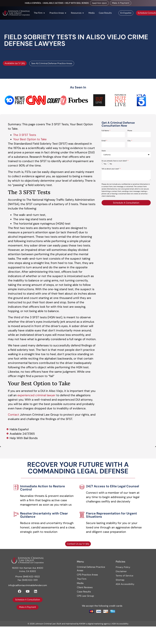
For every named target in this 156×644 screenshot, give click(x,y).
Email (104, 141)
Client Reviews (85, 587)
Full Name (105, 131)
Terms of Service (124, 576)
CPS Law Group (85, 596)
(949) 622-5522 (31, 577)
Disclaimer (121, 571)
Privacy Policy (123, 567)
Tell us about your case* (111, 169)
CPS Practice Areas (87, 575)
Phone (130, 131)
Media (80, 583)
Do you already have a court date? (115, 161)
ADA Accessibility (125, 584)
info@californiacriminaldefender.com (28, 585)
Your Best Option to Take (30, 139)
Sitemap (120, 580)
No (111, 164)
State (104, 151)
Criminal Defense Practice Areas (91, 569)
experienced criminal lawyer (36, 395)
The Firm (82, 579)
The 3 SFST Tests (25, 135)
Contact (14, 415)
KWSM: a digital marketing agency (95, 624)
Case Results (84, 592)
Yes (105, 164)
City (129, 141)
